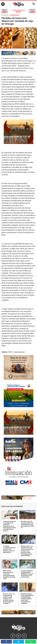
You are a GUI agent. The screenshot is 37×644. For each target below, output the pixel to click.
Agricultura (15, 15)
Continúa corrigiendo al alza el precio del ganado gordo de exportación (9, 549)
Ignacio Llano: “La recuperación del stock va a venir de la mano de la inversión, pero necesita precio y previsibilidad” (27, 551)
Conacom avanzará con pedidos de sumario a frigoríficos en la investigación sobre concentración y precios (10, 526)
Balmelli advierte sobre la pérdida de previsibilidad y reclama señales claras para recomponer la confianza (27, 599)
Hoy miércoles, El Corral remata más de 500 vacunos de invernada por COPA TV (27, 525)
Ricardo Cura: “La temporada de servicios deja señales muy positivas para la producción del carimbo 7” (9, 599)
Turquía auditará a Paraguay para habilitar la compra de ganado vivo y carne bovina (27, 574)
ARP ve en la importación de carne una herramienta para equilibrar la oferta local (9, 575)
